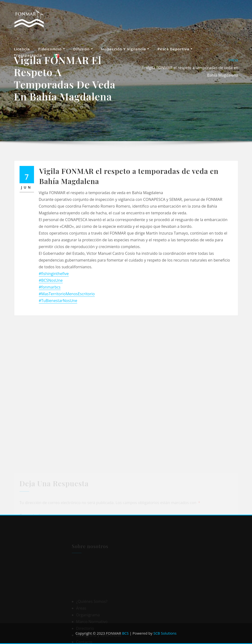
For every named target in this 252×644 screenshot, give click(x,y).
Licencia (22, 49)
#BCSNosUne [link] (51, 280)
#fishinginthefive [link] (54, 274)
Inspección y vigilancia (125, 49)
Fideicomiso (52, 49)
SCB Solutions (165, 633)
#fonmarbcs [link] (50, 287)
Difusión (83, 49)
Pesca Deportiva (175, 49)
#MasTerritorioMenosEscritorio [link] (67, 294)
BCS (125, 633)
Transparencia (30, 55)
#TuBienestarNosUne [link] (58, 301)
